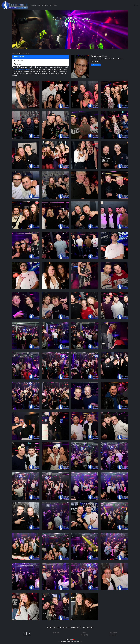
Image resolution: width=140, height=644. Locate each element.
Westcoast (18, 64)
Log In (136, 5)
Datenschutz (113, 633)
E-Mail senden (96, 65)
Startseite (33, 5)
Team (46, 5)
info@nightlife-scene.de (22, 69)
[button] (25, 634)
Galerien (40, 5)
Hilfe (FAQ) (53, 5)
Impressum (113, 635)
